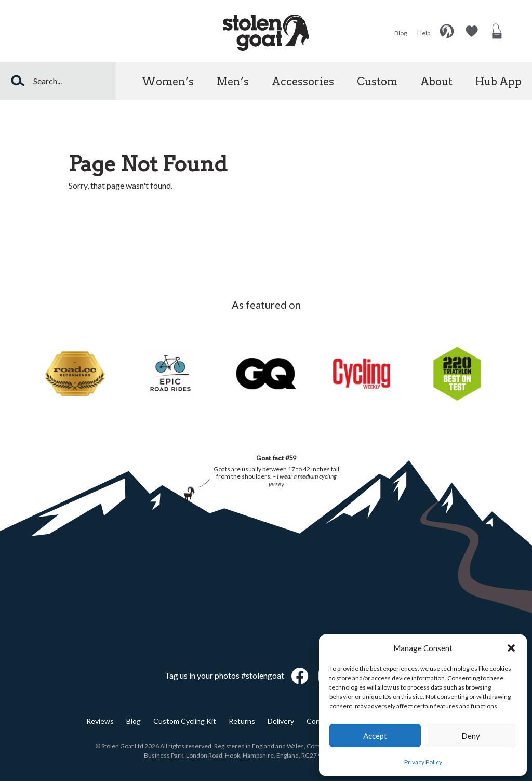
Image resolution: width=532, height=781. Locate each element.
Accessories (303, 82)
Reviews (100, 721)
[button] (511, 648)
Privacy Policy (423, 762)
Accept (375, 736)
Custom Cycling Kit (185, 721)
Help (424, 33)
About (436, 82)
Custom (377, 82)
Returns (242, 721)
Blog (401, 33)
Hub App (498, 82)
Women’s (168, 82)
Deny (471, 736)
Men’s (233, 82)
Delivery (281, 721)
